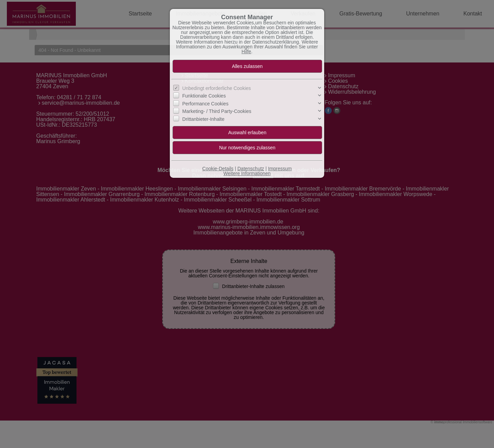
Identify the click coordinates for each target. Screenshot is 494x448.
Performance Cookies (205, 104)
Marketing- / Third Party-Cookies (217, 111)
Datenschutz (251, 169)
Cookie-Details (218, 169)
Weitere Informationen (247, 173)
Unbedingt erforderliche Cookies (216, 88)
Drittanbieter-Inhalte (203, 119)
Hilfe (246, 51)
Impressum (280, 169)
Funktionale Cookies (204, 96)
